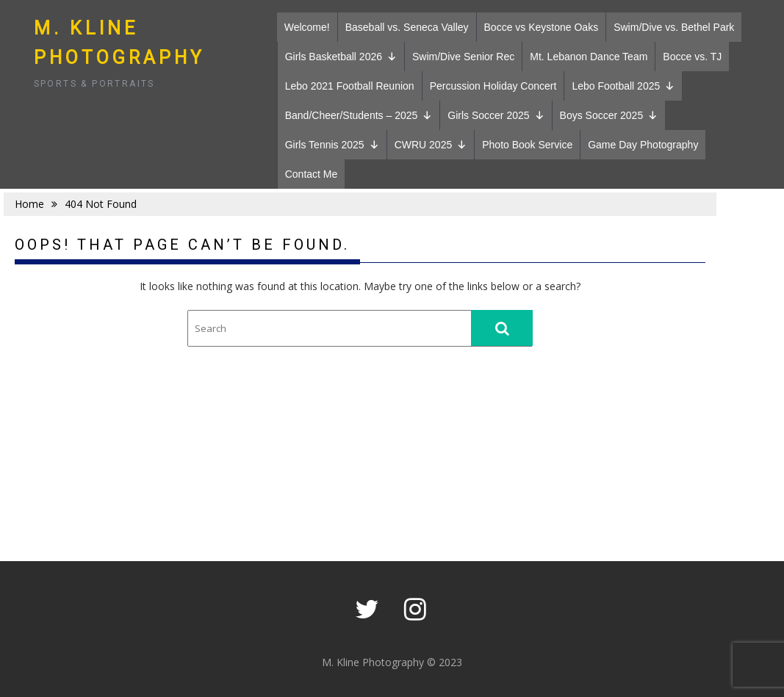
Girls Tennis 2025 (332, 145)
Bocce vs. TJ (692, 57)
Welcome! (307, 27)
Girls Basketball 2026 (341, 57)
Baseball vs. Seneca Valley (407, 27)
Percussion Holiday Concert (493, 86)
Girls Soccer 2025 (496, 115)
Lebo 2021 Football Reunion (350, 86)
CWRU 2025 (431, 145)
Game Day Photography (643, 145)
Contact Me (312, 174)
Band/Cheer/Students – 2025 (359, 115)
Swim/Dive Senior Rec (463, 57)
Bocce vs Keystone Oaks (542, 27)
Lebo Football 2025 (623, 86)
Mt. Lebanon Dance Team (589, 57)
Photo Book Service (527, 145)
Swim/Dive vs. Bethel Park (674, 27)
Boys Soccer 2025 (609, 115)
